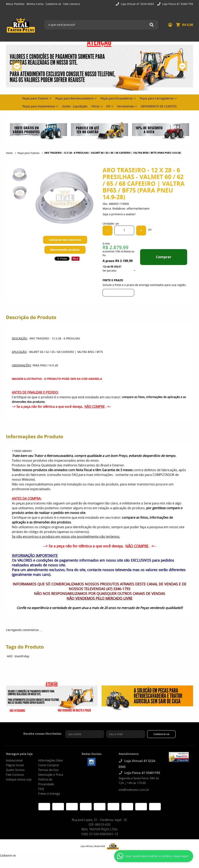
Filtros (95, 106)
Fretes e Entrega (49, 794)
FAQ (41, 789)
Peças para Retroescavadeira (74, 98)
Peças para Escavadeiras (117, 98)
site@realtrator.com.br (134, 790)
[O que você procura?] (152, 25)
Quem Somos (15, 770)
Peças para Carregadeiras (157, 98)
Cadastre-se (53, 4)
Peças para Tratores (35, 98)
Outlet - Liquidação (75, 106)
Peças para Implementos (39, 106)
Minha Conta (35, 4)
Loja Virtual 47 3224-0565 (137, 4)
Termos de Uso (48, 770)
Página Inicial (15, 765)
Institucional (14, 760)
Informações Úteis (50, 760)
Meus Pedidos (15, 4)
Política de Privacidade (46, 782)
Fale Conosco (15, 775)
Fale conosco (72, 4)
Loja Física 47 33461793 (177, 4)
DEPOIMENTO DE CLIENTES (159, 106)
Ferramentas (126, 106)
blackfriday (22, 656)
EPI (108, 106)
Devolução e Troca (51, 775)
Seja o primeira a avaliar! (119, 214)
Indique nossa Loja (19, 779)
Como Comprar (49, 765)
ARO (10, 656)
